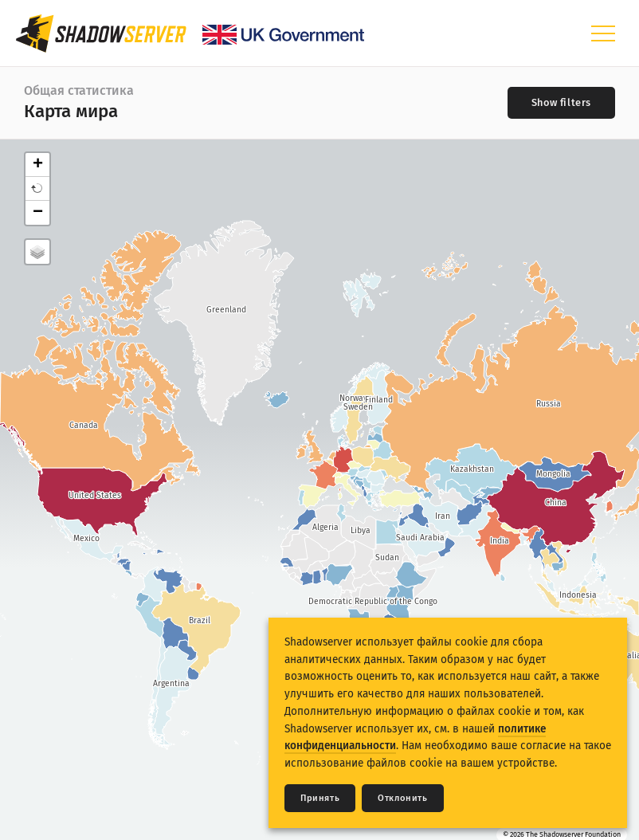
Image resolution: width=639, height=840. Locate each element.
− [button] (38, 213)
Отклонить (402, 798)
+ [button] (38, 165)
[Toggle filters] (561, 103)
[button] (37, 189)
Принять (320, 798)
